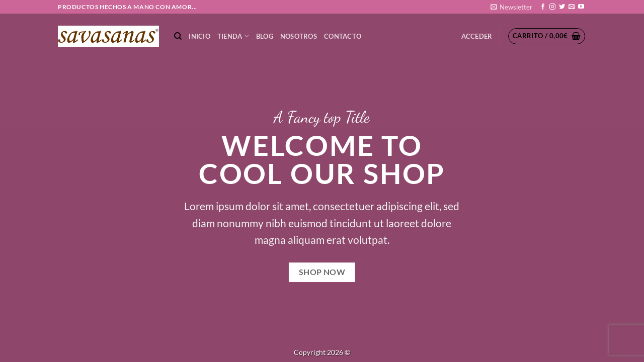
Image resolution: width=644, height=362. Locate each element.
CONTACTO (343, 36)
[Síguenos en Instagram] (552, 7)
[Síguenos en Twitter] (562, 7)
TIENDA (233, 36)
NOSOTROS (299, 36)
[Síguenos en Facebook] (543, 7)
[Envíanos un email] (572, 7)
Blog (265, 36)
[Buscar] (178, 36)
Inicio (199, 36)
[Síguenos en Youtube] (581, 7)
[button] (511, 7)
